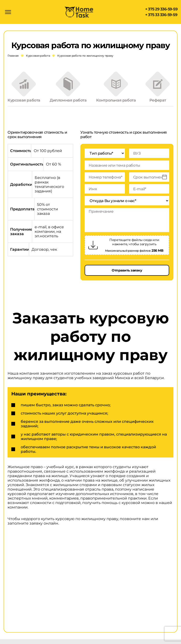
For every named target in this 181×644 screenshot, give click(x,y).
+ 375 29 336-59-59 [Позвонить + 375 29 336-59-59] (161, 10)
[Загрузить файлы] (93, 250)
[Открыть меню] (8, 13)
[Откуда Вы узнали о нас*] (127, 205)
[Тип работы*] (105, 158)
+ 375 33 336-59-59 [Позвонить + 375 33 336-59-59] (161, 15)
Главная (13, 57)
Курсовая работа (38, 57)
